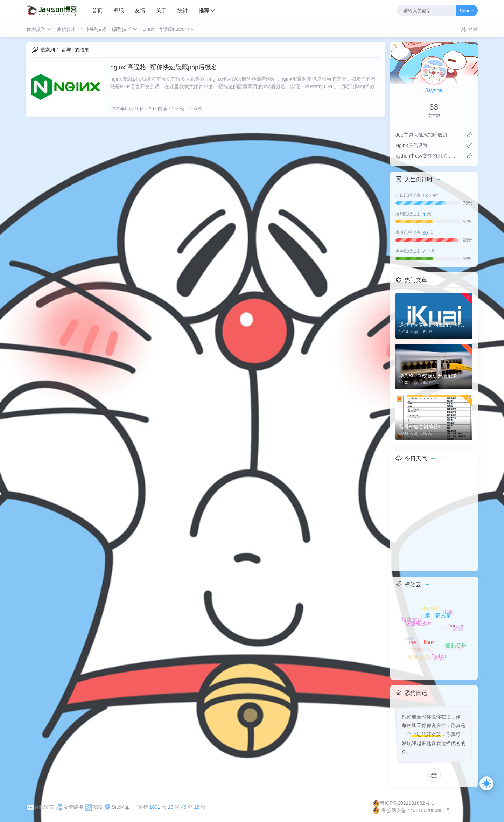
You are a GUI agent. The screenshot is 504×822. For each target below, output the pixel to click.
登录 (473, 29)
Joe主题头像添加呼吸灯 (422, 135)
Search (467, 11)
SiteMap (117, 807)
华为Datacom (174, 29)
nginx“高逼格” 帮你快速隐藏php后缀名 (164, 67)
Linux (148, 29)
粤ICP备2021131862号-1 (404, 803)
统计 (183, 10)
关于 (161, 10)
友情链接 (69, 807)
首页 (97, 10)
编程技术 (122, 29)
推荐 (204, 10)
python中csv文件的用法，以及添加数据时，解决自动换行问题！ (428, 156)
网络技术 (97, 29)
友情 (140, 10)
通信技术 (66, 29)
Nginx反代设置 (412, 145)
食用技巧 (36, 29)
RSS (93, 807)
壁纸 (119, 10)
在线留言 (40, 807)
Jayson (434, 90)
